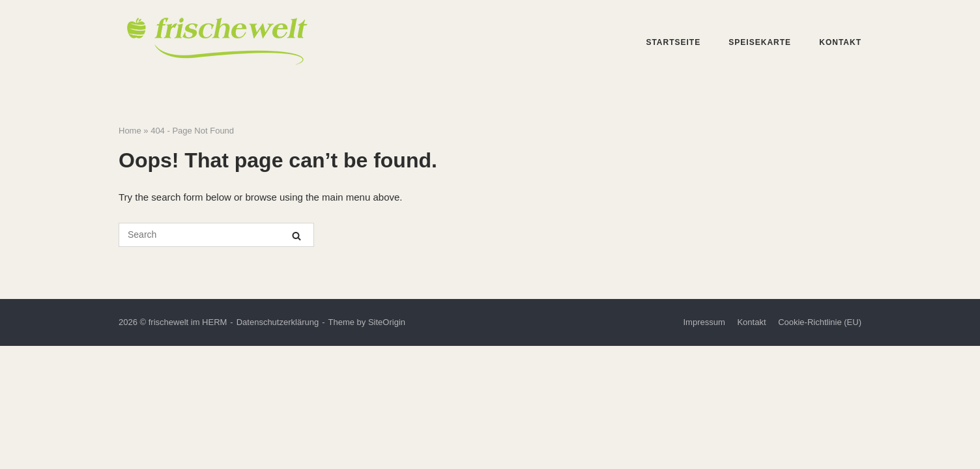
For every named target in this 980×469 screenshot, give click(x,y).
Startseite (673, 42)
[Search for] (216, 235)
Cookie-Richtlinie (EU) (820, 322)
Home (130, 131)
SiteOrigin (387, 322)
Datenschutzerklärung (278, 322)
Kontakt (840, 42)
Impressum (704, 322)
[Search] (296, 235)
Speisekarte (760, 42)
